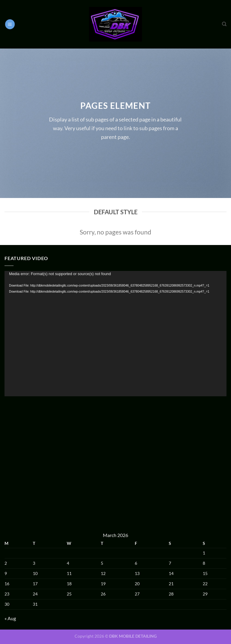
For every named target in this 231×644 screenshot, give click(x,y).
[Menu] (10, 24)
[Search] (224, 24)
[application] (115, 333)
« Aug (10, 618)
